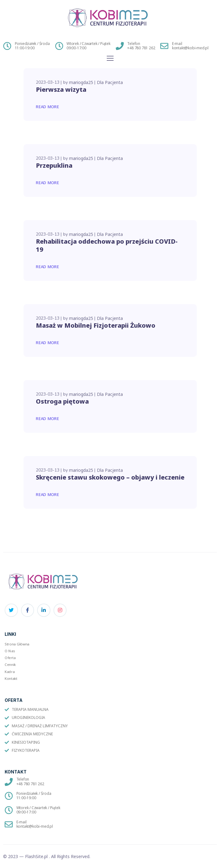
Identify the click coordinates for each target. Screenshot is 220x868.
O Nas (10, 651)
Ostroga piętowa (62, 401)
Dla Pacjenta (110, 82)
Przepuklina (54, 165)
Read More (48, 107)
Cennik (10, 665)
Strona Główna (17, 644)
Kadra (10, 671)
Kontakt (11, 678)
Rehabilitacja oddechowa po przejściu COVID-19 (107, 245)
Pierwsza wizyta (61, 89)
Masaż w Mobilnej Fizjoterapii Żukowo (96, 325)
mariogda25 (81, 82)
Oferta (10, 658)
